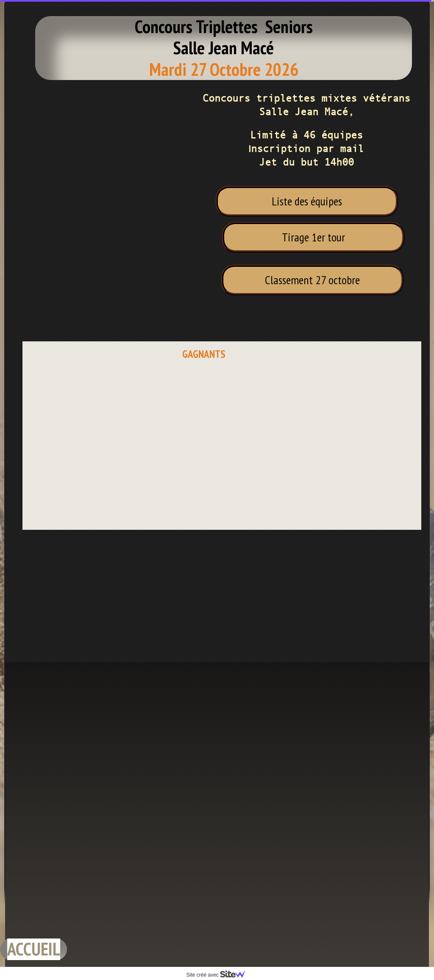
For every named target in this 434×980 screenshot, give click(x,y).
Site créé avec (219, 975)
